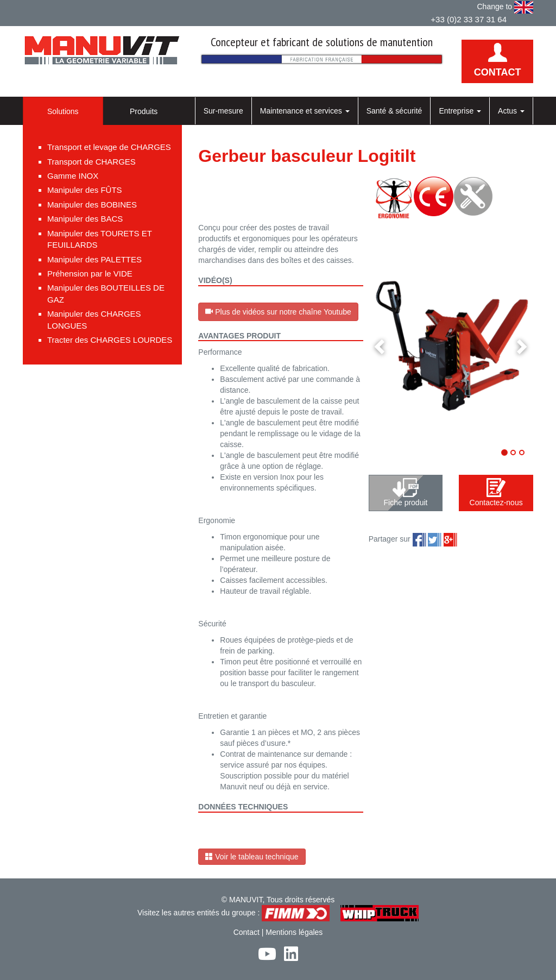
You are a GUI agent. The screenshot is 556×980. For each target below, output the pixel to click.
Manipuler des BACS (85, 219)
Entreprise (460, 111)
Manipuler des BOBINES (92, 205)
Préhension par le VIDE (90, 274)
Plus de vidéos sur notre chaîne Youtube (278, 312)
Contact (247, 932)
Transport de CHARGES (91, 162)
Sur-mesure (223, 111)
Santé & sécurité (394, 111)
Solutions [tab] (63, 111)
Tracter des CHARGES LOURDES (110, 340)
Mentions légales (294, 932)
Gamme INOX (73, 176)
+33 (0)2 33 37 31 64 (469, 19)
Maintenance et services (305, 111)
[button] (381, 346)
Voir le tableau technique (252, 857)
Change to (505, 7)
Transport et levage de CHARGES (109, 147)
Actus (511, 111)
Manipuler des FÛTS (85, 190)
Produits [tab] (144, 111)
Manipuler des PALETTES (94, 259)
